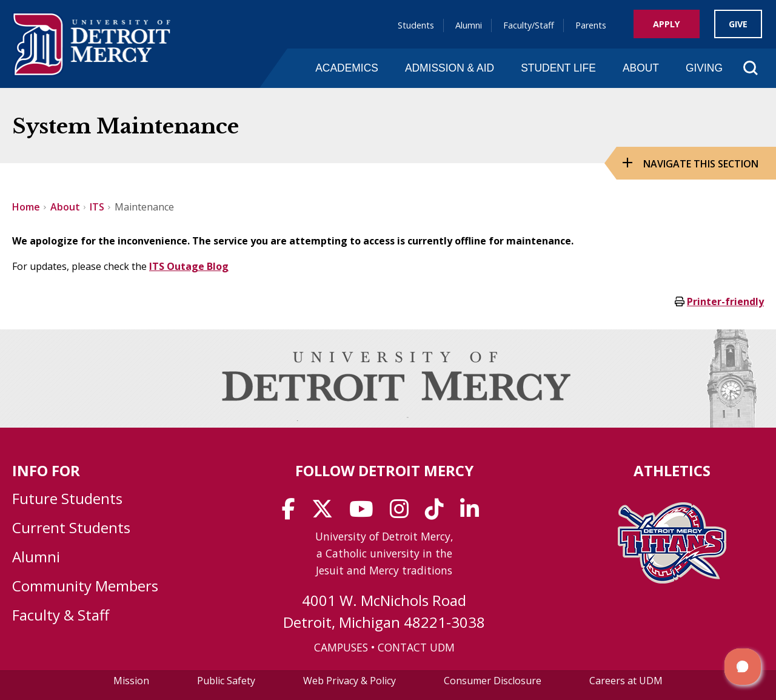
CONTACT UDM (416, 647)
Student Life (558, 68)
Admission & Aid (450, 68)
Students (416, 25)
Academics (347, 68)
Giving (704, 68)
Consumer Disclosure (493, 681)
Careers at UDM (626, 681)
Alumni (469, 25)
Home (26, 207)
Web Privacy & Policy (350, 681)
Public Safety (226, 681)
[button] (743, 667)
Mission (131, 681)
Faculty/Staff (529, 25)
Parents (591, 25)
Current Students (71, 527)
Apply (667, 24)
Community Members (85, 586)
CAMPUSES (341, 647)
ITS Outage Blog (189, 266)
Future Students (67, 498)
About (641, 68)
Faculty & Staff (61, 615)
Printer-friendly (725, 301)
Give (738, 24)
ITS (97, 207)
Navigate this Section (701, 164)
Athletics (672, 470)
